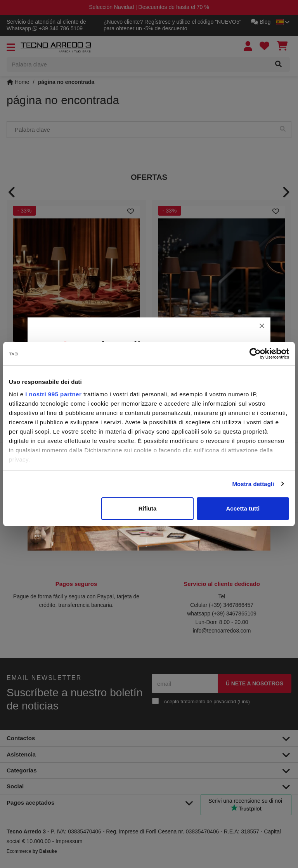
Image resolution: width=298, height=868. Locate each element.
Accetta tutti (243, 508)
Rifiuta (148, 508)
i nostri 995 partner (53, 394)
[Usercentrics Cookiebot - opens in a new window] (255, 354)
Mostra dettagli (253, 484)
